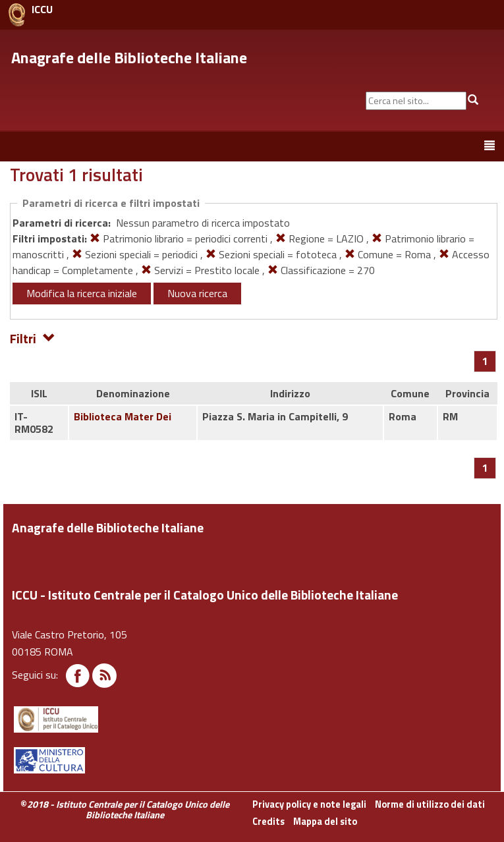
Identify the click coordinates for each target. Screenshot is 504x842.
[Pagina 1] (485, 361)
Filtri (33, 338)
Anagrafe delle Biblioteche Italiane (129, 57)
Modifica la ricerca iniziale (82, 293)
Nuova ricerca (197, 293)
